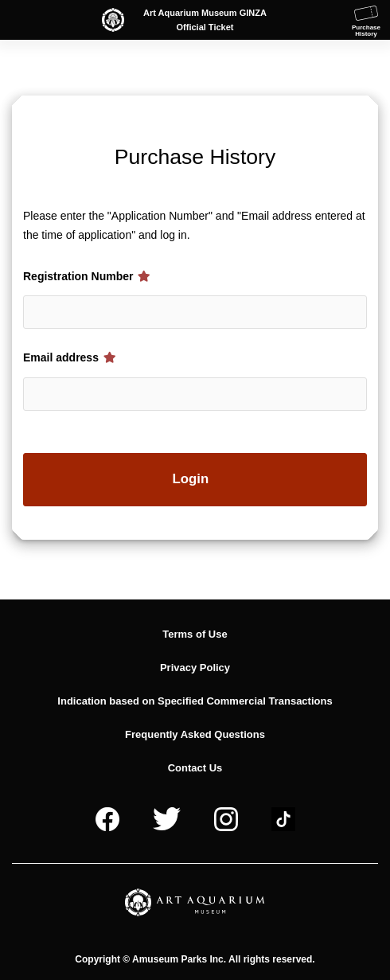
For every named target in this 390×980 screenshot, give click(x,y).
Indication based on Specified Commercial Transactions (195, 701)
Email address (70, 357)
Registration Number (87, 276)
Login (191, 479)
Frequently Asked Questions (195, 734)
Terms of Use (195, 634)
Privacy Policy (195, 668)
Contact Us (195, 768)
